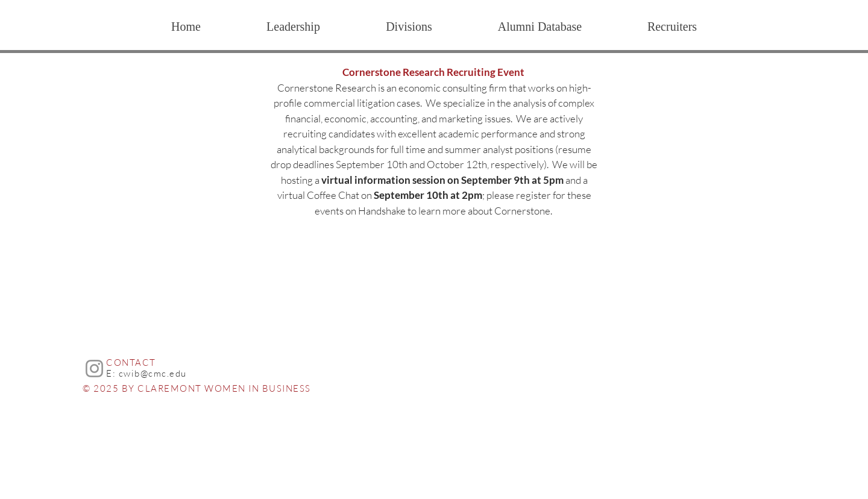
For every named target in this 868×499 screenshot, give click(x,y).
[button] (409, 27)
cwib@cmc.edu (153, 373)
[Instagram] (94, 369)
